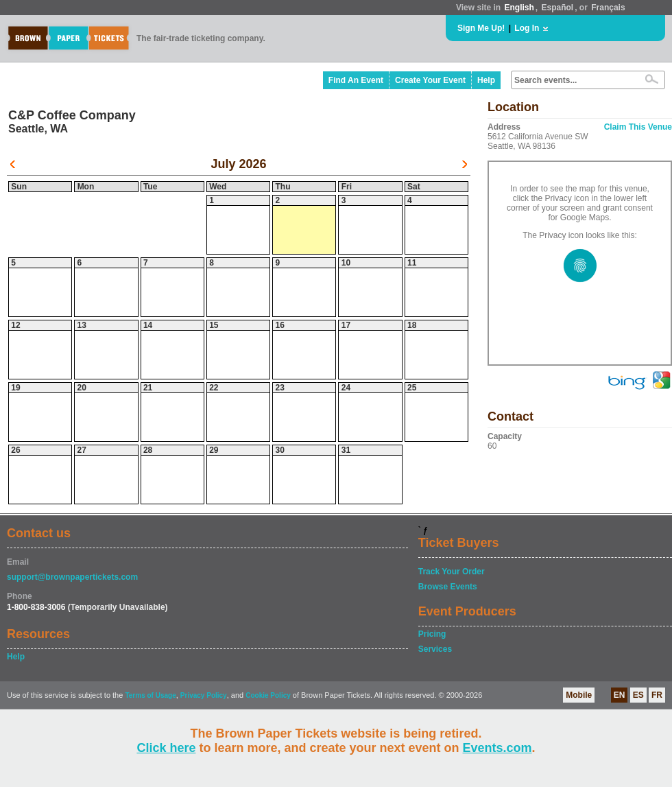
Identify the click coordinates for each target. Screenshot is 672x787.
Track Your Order (452, 572)
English (519, 8)
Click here (166, 748)
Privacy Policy (204, 695)
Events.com (497, 748)
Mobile (579, 695)
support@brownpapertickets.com (72, 577)
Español (558, 8)
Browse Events (448, 587)
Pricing (432, 634)
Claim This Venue (638, 127)
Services (435, 649)
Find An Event (356, 80)
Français (608, 8)
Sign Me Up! (481, 28)
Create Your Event (430, 80)
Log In (527, 28)
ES (638, 695)
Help (486, 80)
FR (657, 695)
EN (620, 695)
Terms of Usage (150, 695)
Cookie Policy (268, 695)
